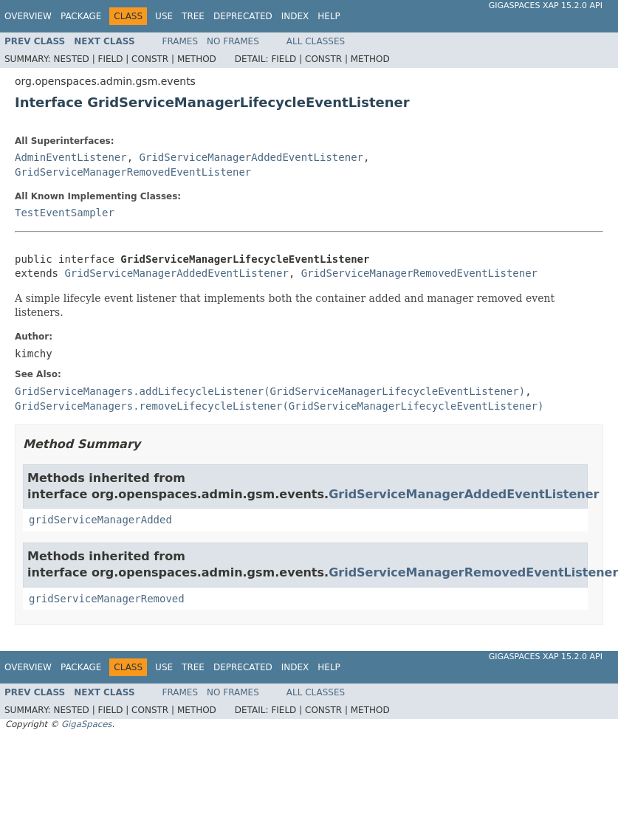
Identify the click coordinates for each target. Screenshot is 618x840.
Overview (28, 16)
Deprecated (243, 16)
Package (81, 16)
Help (329, 16)
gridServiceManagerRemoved (107, 599)
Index (295, 16)
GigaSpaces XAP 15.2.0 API (546, 6)
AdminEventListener (71, 157)
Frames (181, 41)
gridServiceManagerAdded (100, 520)
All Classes (316, 41)
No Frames (233, 41)
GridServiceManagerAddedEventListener (251, 157)
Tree (193, 16)
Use (164, 16)
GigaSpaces (86, 724)
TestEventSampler (65, 213)
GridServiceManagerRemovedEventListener (133, 172)
